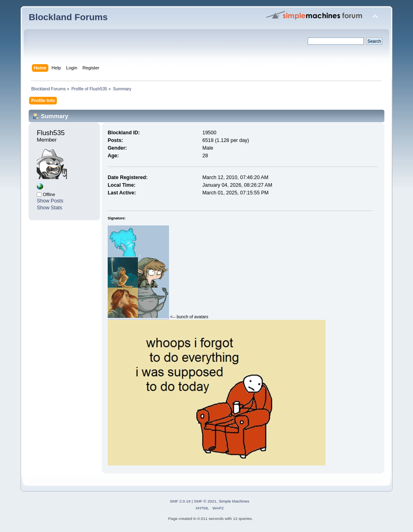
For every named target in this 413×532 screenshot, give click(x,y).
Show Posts (50, 201)
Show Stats (49, 208)
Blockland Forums (68, 17)
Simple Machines (234, 501)
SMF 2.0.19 (180, 501)
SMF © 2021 (205, 501)
